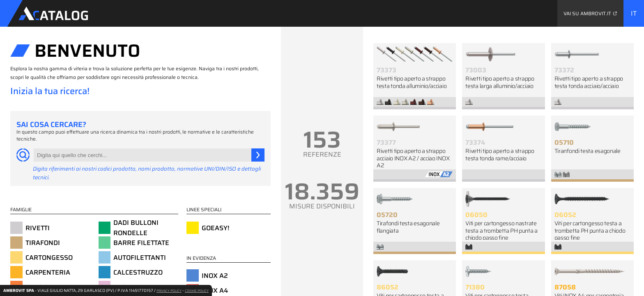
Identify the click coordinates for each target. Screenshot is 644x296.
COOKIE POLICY (197, 291)
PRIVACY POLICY (169, 291)
